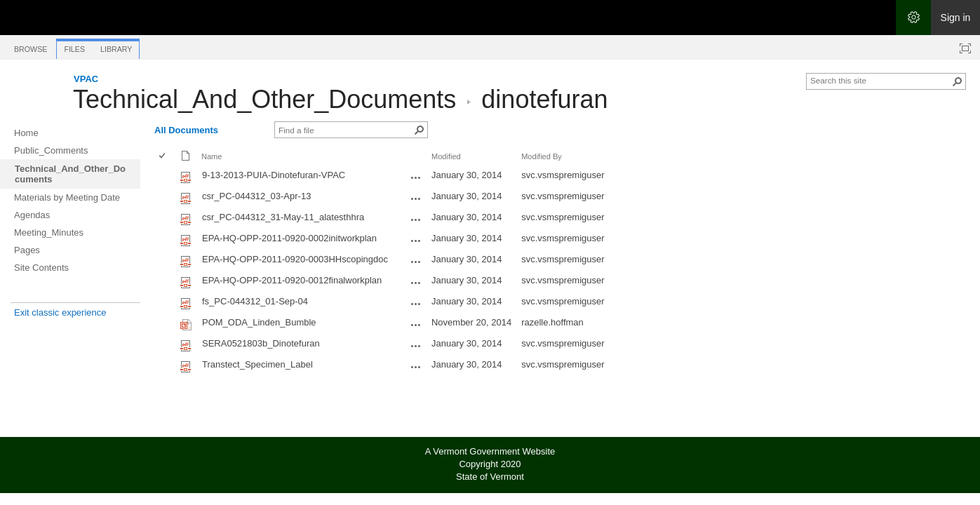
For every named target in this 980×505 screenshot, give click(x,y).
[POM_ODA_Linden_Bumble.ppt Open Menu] (416, 325)
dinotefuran (544, 99)
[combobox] (880, 80)
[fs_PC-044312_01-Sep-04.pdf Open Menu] (416, 304)
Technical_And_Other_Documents (264, 99)
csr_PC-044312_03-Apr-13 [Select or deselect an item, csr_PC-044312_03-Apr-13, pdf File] (256, 196)
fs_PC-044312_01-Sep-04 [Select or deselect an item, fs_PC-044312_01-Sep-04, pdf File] (255, 301)
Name (212, 156)
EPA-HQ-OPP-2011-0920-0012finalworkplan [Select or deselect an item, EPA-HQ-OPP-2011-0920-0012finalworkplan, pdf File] (292, 280)
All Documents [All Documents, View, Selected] (186, 130)
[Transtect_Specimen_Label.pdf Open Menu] (416, 367)
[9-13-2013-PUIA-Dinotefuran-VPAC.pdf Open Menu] (416, 177)
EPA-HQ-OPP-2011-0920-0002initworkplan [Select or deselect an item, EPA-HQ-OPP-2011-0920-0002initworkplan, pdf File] (289, 238)
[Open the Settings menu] (913, 18)
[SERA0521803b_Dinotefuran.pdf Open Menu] (416, 346)
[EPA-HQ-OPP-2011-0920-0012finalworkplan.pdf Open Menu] (416, 283)
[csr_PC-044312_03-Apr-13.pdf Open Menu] (416, 198)
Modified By (542, 156)
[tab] (31, 47)
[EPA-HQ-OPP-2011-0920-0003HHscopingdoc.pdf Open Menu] (416, 262)
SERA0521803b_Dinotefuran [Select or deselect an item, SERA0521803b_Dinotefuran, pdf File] (261, 343)
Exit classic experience (60, 312)
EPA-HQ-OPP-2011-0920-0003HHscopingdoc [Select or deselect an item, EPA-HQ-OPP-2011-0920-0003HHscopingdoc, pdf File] (295, 259)
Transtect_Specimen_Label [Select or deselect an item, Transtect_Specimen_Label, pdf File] (257, 364)
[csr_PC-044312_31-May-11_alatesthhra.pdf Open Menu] (416, 220)
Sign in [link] (956, 18)
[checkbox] (163, 157)
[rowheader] (166, 177)
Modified (446, 156)
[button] (958, 81)
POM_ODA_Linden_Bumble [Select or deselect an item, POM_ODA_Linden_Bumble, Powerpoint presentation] (259, 322)
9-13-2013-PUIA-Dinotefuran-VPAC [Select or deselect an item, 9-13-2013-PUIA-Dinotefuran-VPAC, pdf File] (274, 175)
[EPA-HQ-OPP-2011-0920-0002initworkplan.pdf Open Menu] (416, 241)
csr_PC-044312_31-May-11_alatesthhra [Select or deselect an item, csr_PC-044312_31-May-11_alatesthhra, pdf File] (283, 217)
